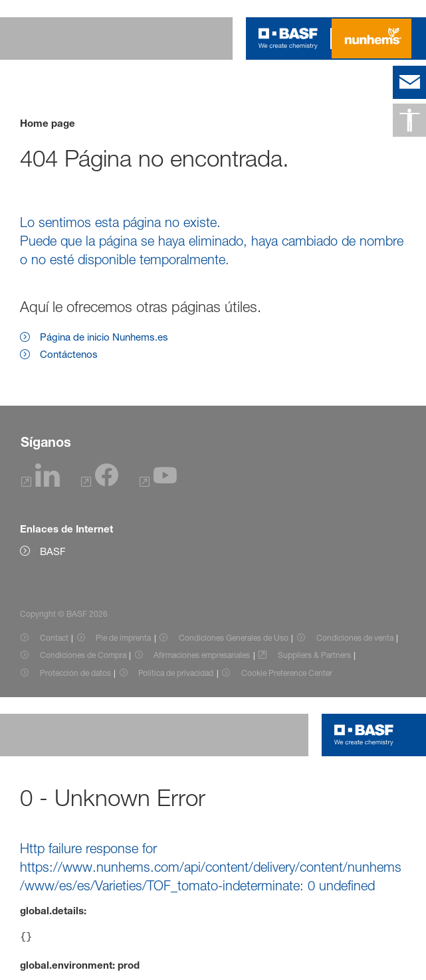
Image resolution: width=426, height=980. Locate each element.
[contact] (409, 82)
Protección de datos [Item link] (75, 673)
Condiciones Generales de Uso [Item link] (234, 638)
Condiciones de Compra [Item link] (83, 655)
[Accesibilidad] (409, 120)
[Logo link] (288, 39)
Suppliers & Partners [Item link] (314, 655)
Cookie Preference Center (287, 673)
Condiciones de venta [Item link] (355, 638)
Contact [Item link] (54, 638)
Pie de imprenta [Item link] (123, 638)
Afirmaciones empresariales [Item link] (202, 655)
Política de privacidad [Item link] (176, 673)
